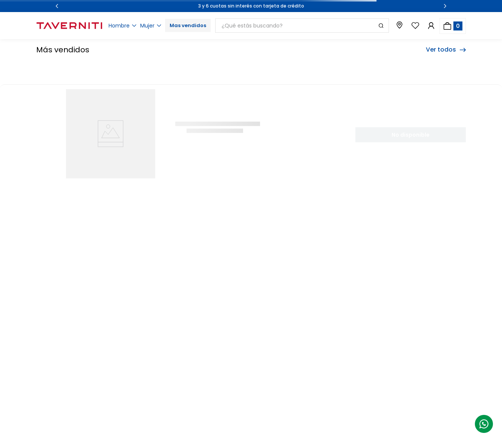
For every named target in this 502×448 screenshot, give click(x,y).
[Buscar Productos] (381, 26)
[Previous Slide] (57, 6)
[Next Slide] (445, 6)
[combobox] (302, 26)
